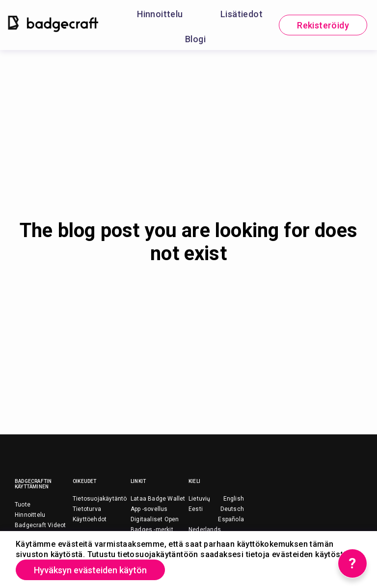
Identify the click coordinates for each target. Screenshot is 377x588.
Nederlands (205, 530)
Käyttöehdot (90, 519)
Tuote (23, 505)
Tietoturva (87, 509)
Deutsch (232, 509)
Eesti (196, 509)
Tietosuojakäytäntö (100, 499)
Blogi (195, 39)
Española (231, 519)
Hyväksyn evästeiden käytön (90, 570)
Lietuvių (200, 499)
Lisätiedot (242, 14)
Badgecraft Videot (40, 525)
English (234, 499)
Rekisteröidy (323, 25)
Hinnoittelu (160, 14)
